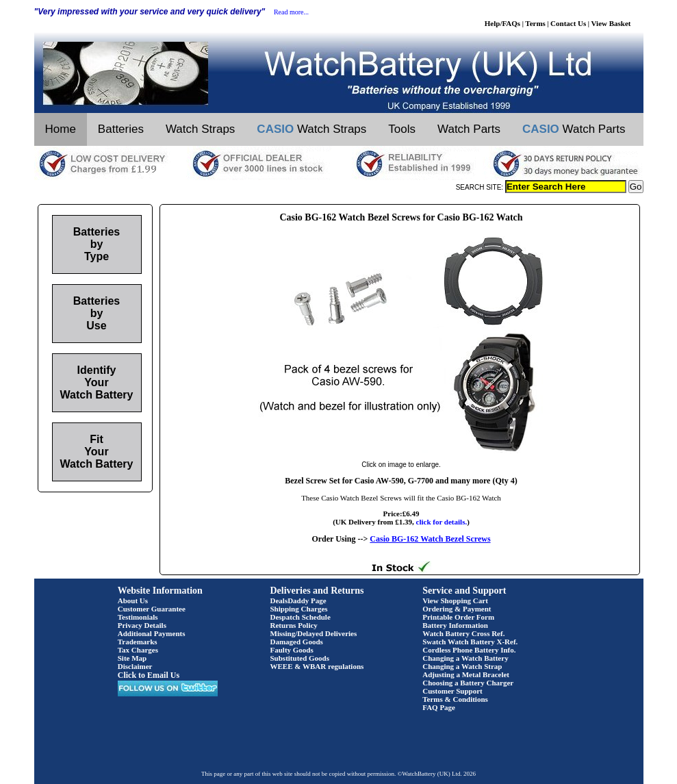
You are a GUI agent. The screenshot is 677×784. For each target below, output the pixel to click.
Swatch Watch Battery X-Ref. (470, 642)
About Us (133, 600)
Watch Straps (200, 129)
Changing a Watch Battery (465, 658)
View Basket (611, 23)
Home (61, 129)
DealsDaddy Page (298, 600)
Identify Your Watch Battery (97, 382)
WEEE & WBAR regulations (317, 666)
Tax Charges (138, 650)
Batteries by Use (97, 313)
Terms (535, 23)
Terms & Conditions (455, 699)
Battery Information (455, 625)
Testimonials (138, 617)
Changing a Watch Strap (462, 666)
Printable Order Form (458, 617)
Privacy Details (142, 625)
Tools (402, 129)
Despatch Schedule (301, 617)
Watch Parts (469, 129)
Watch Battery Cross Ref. (463, 633)
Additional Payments (152, 633)
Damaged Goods (297, 642)
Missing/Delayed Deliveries (314, 633)
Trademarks (138, 642)
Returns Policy (294, 625)
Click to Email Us (149, 675)
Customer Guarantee (152, 609)
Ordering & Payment (457, 609)
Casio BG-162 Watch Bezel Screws (430, 539)
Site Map (132, 658)
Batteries (121, 129)
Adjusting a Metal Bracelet (466, 674)
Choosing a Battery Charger (468, 683)
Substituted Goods (300, 658)
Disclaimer (135, 666)
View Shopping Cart (455, 600)
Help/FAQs (502, 23)
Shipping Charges (299, 609)
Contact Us (568, 23)
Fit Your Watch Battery (97, 452)
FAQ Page (439, 707)
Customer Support (452, 691)
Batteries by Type (97, 244)
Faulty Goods (292, 650)
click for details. (442, 522)
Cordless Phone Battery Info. (469, 650)
